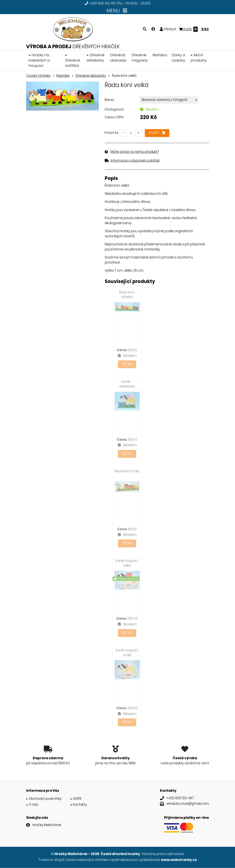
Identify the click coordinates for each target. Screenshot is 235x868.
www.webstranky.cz (179, 860)
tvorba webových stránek (87, 860)
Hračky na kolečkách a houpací (39, 60)
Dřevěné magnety (140, 58)
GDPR (77, 799)
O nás (33, 805)
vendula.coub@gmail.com (188, 804)
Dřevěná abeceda (118, 58)
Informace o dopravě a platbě (135, 161)
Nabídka (63, 76)
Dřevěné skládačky (95, 58)
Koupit (157, 133)
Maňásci (160, 55)
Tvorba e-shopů (51, 860)
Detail (127, 364)
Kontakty (80, 805)
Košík (194, 29)
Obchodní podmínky (45, 799)
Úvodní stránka (38, 76)
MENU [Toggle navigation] (118, 11)
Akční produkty (199, 58)
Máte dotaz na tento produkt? (135, 152)
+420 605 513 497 (103, 3)
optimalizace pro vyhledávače (136, 860)
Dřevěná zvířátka (73, 63)
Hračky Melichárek (47, 825)
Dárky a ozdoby (178, 58)
